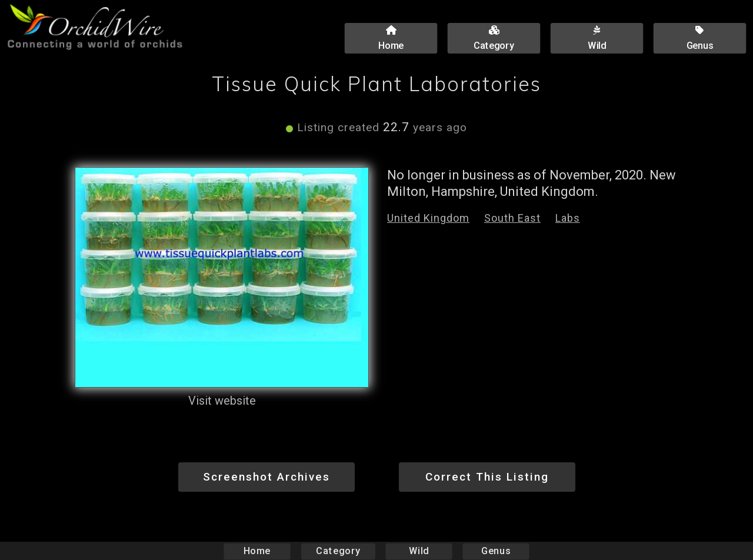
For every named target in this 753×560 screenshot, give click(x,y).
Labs (568, 218)
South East (512, 218)
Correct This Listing (487, 477)
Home (257, 551)
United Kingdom (428, 218)
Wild (419, 551)
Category (338, 551)
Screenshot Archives (266, 477)
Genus (495, 551)
